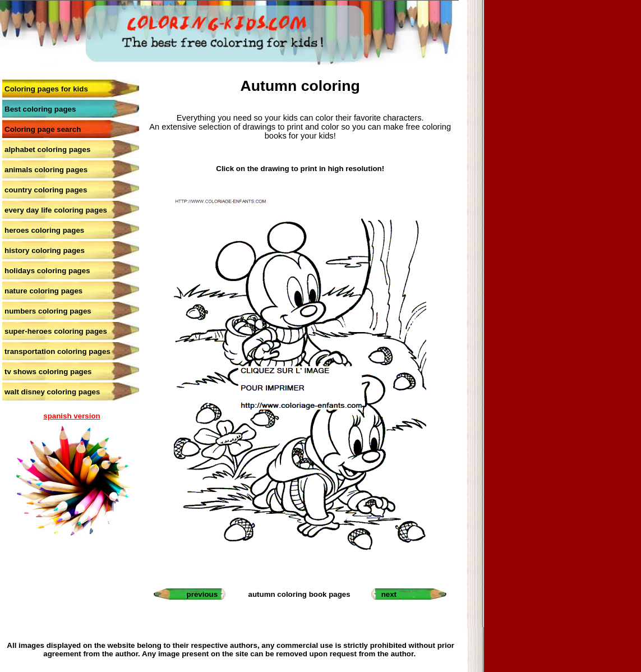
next (389, 594)
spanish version (72, 416)
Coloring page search (43, 129)
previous (202, 594)
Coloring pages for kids (46, 89)
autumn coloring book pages (299, 594)
